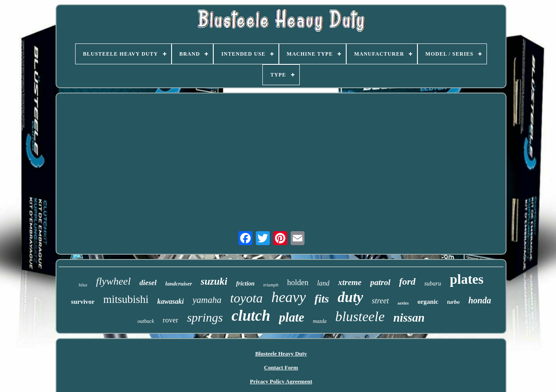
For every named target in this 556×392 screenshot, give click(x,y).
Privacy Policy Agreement (281, 381)
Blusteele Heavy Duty (281, 354)
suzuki (214, 281)
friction (245, 284)
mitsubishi (126, 299)
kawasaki (170, 301)
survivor (83, 302)
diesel (148, 283)
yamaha (207, 300)
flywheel (113, 281)
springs (205, 317)
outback (146, 321)
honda (480, 300)
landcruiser (179, 284)
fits (322, 299)
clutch (251, 316)
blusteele (360, 316)
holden (298, 282)
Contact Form (281, 367)
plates (467, 279)
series (403, 303)
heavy (289, 297)
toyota (247, 298)
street (380, 301)
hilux (83, 285)
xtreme (350, 282)
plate (291, 317)
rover (171, 320)
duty (350, 297)
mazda (319, 321)
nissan (409, 318)
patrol (380, 282)
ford (407, 281)
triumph (271, 285)
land (323, 283)
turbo (453, 302)
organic (428, 302)
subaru (433, 284)
